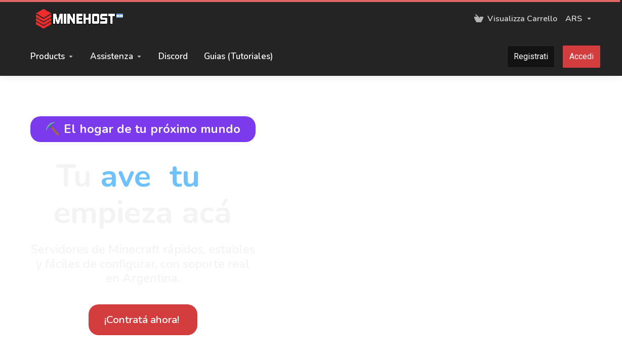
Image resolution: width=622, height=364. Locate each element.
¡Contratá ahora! (142, 320)
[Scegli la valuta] (577, 19)
